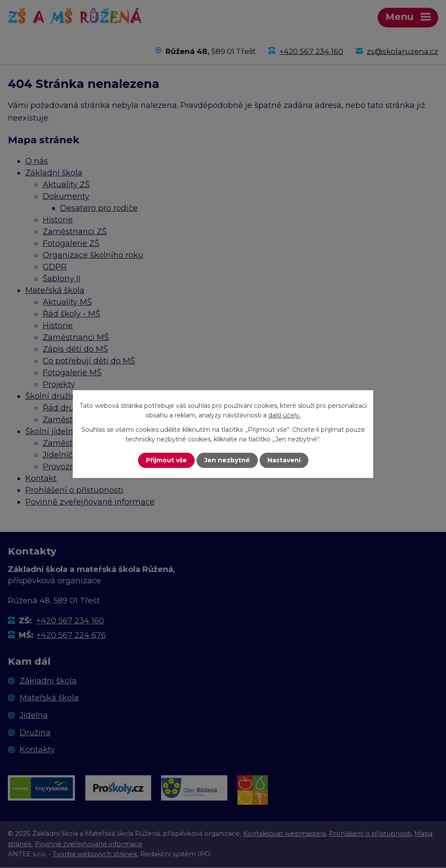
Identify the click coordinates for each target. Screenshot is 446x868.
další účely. (284, 415)
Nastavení (284, 460)
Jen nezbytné (227, 460)
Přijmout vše (166, 460)
